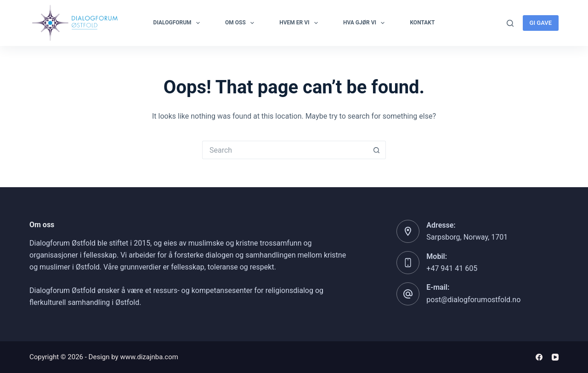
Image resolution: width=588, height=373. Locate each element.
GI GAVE (541, 23)
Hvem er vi (300, 23)
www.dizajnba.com (149, 357)
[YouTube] (555, 357)
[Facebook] (539, 357)
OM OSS (241, 23)
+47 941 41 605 (452, 268)
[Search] (510, 23)
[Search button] (377, 150)
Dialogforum (178, 23)
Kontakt (422, 23)
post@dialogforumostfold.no (473, 300)
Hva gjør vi (366, 23)
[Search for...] (285, 150)
